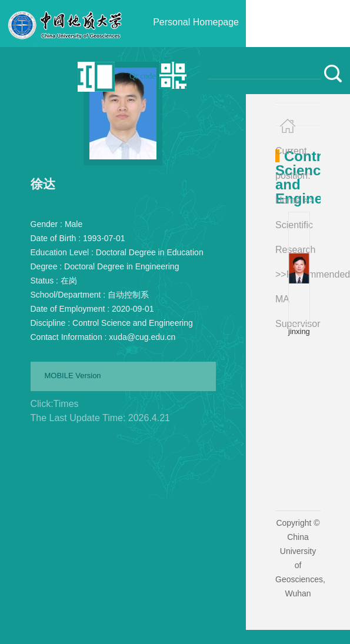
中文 (63, 76)
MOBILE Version (73, 376)
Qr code (143, 76)
